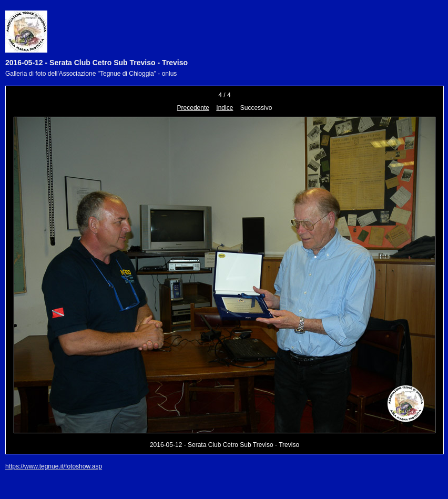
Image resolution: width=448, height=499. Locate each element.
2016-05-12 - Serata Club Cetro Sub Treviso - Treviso (96, 63)
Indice (225, 108)
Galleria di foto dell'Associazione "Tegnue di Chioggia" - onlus (91, 74)
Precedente (193, 108)
